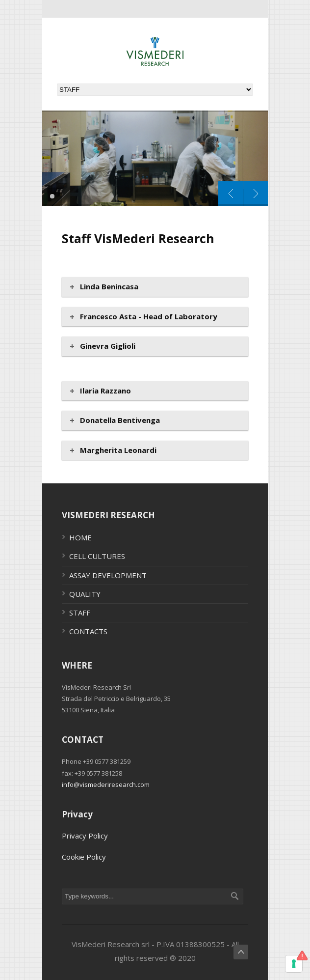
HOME (80, 537)
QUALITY (85, 594)
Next (256, 194)
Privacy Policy (85, 836)
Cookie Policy (84, 857)
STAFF (80, 613)
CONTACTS (88, 631)
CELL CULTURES (97, 556)
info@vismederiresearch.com (106, 784)
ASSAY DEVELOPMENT (108, 575)
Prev (231, 194)
